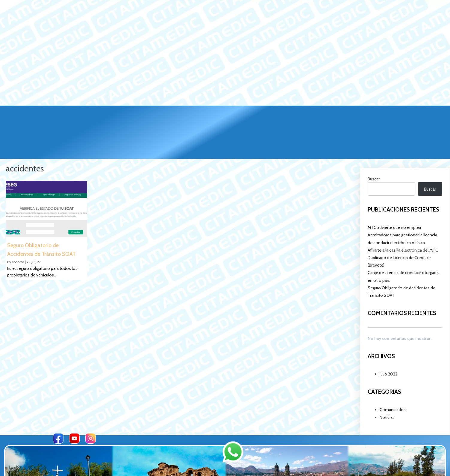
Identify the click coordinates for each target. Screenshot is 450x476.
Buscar (374, 123)
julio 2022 (388, 318)
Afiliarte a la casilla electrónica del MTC (403, 194)
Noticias (387, 362)
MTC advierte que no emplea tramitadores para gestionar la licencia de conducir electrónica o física (402, 179)
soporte (18, 206)
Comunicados (393, 354)
